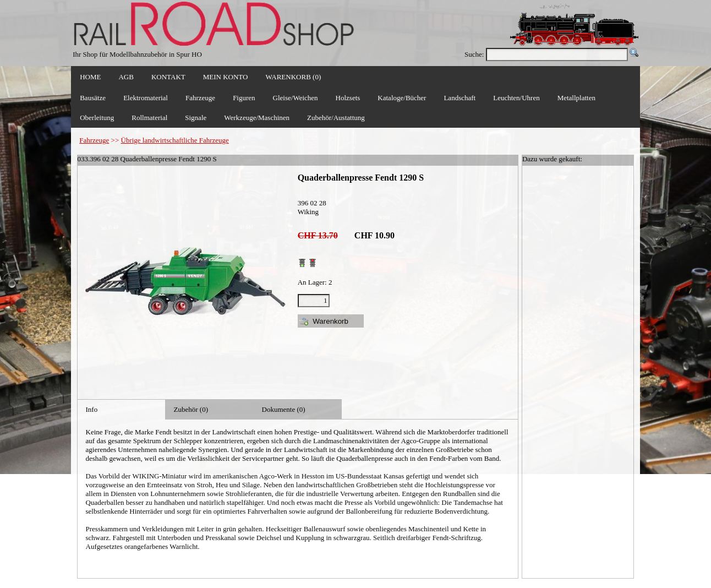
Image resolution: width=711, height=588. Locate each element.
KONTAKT (168, 77)
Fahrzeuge (94, 140)
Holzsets (348, 98)
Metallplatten (576, 98)
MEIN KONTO (226, 77)
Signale (196, 118)
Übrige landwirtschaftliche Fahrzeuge (175, 140)
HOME (90, 77)
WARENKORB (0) (293, 77)
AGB (126, 77)
